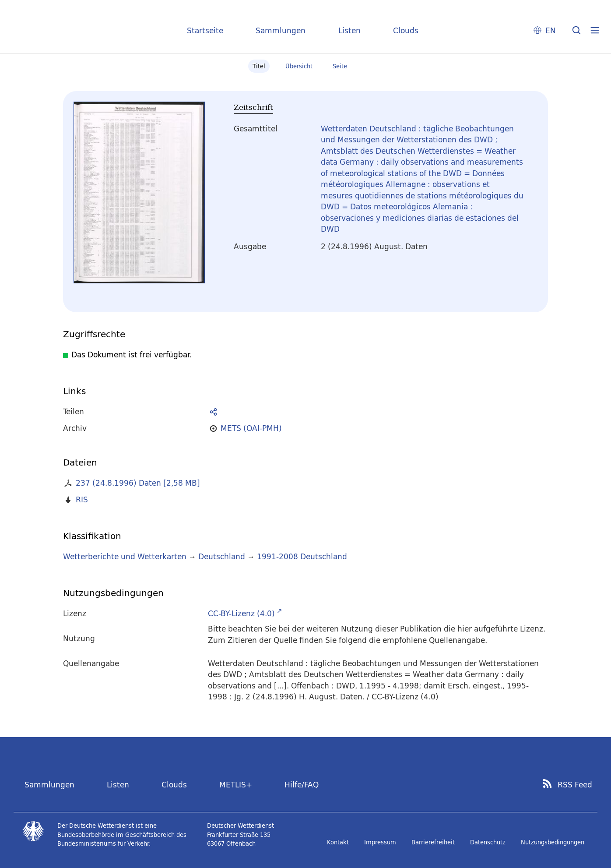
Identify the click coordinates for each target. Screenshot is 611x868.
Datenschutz (488, 842)
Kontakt (338, 842)
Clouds (406, 30)
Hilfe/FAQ (302, 785)
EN (551, 30)
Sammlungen (281, 30)
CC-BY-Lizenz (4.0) (241, 613)
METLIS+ (236, 785)
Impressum (380, 842)
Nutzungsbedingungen (553, 842)
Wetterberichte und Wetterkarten (125, 556)
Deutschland (222, 556)
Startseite (205, 30)
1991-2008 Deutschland (302, 556)
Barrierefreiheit (433, 842)
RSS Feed (575, 785)
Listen (349, 30)
